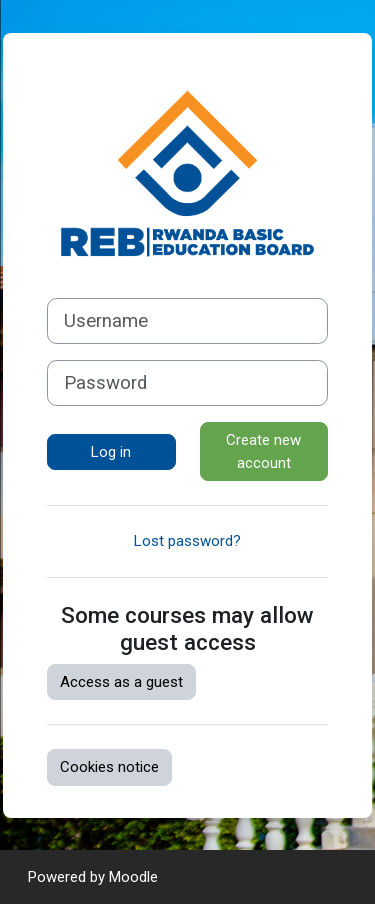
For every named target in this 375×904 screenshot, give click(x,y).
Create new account (263, 451)
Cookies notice (109, 767)
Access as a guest (121, 682)
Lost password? (187, 541)
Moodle (133, 877)
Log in (111, 452)
